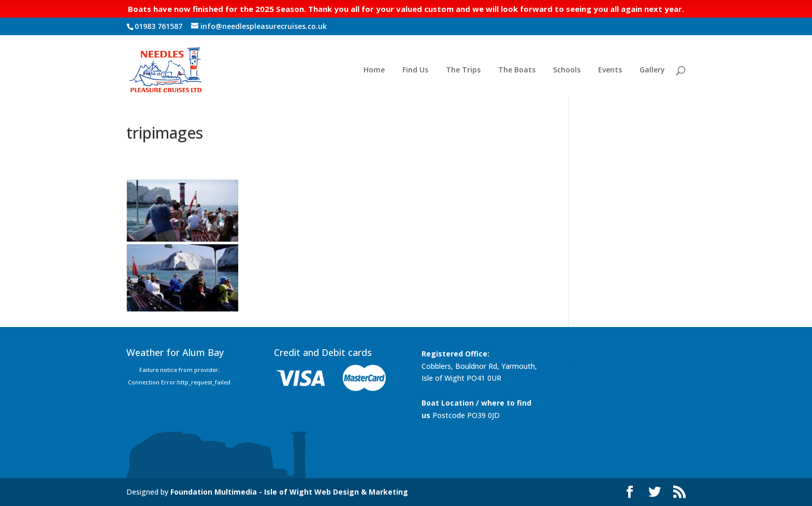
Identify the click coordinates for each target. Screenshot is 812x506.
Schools (567, 70)
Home (374, 70)
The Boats (517, 70)
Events (610, 70)
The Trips (463, 70)
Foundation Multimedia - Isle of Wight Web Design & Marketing (289, 492)
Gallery (652, 70)
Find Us (415, 70)
